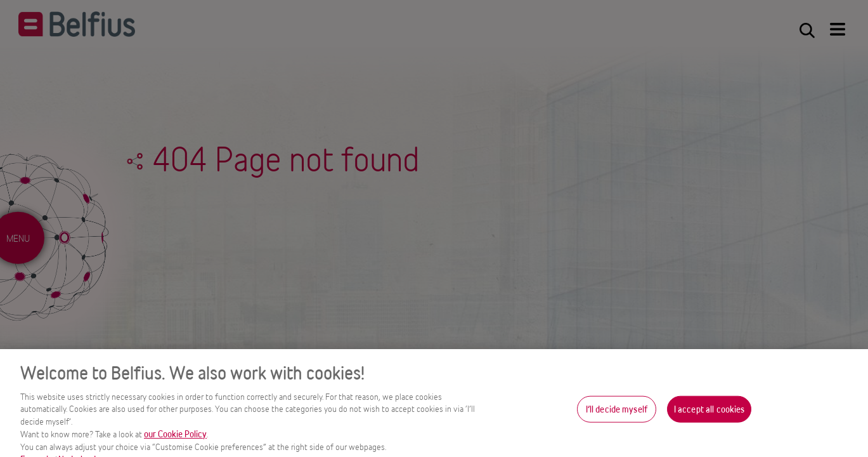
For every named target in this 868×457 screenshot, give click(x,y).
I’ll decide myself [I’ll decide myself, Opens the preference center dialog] (617, 414)
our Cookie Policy (175, 439)
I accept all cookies (709, 414)
